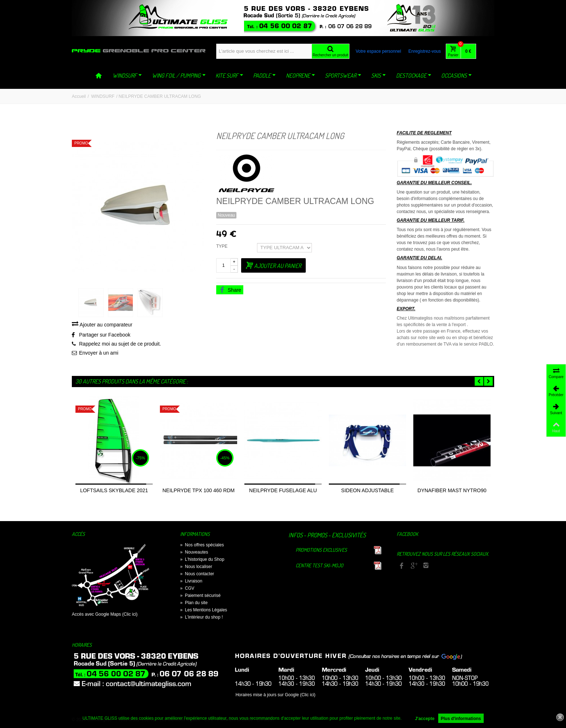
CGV (187, 589)
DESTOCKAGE (414, 75)
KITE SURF (229, 75)
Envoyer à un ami (99, 354)
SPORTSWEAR (343, 75)
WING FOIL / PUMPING (179, 75)
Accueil (79, 96)
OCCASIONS (456, 75)
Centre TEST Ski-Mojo (319, 566)
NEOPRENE (301, 75)
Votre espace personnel (378, 51)
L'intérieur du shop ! (201, 618)
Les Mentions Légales (204, 611)
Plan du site (194, 604)
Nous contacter (197, 575)
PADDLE (264, 75)
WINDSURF (127, 75)
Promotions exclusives (321, 551)
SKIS (378, 75)
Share (230, 290)
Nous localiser (196, 568)
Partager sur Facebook (105, 336)
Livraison (191, 582)
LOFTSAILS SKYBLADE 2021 (114, 491)
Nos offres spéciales (202, 546)
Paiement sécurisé (200, 597)
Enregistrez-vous (425, 51)
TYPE (223, 246)
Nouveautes (194, 553)
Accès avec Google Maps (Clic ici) (105, 615)
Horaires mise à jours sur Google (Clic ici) (275, 695)
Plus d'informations (461, 719)
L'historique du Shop (202, 560)
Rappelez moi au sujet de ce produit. (120, 345)
